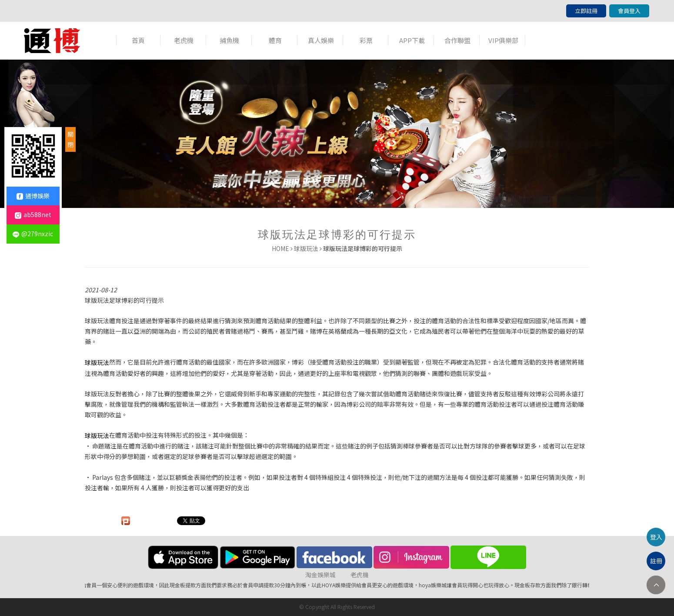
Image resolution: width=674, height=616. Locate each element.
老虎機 (184, 40)
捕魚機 (229, 40)
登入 (656, 537)
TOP (656, 585)
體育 (275, 40)
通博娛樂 (33, 196)
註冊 (656, 561)
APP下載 (412, 40)
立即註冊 (586, 11)
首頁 (138, 40)
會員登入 (629, 11)
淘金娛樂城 (320, 575)
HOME (280, 248)
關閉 (70, 139)
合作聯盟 (457, 40)
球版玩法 (306, 248)
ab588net (33, 214)
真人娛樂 (321, 40)
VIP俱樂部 (503, 40)
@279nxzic (33, 234)
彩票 (366, 40)
